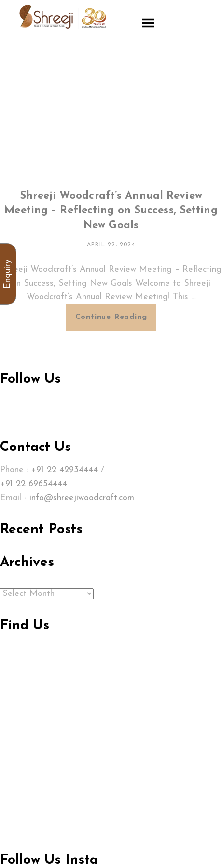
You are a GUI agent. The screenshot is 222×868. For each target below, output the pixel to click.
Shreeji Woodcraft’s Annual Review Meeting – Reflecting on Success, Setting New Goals (111, 211)
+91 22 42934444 (64, 470)
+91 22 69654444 (34, 484)
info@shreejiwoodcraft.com (82, 498)
